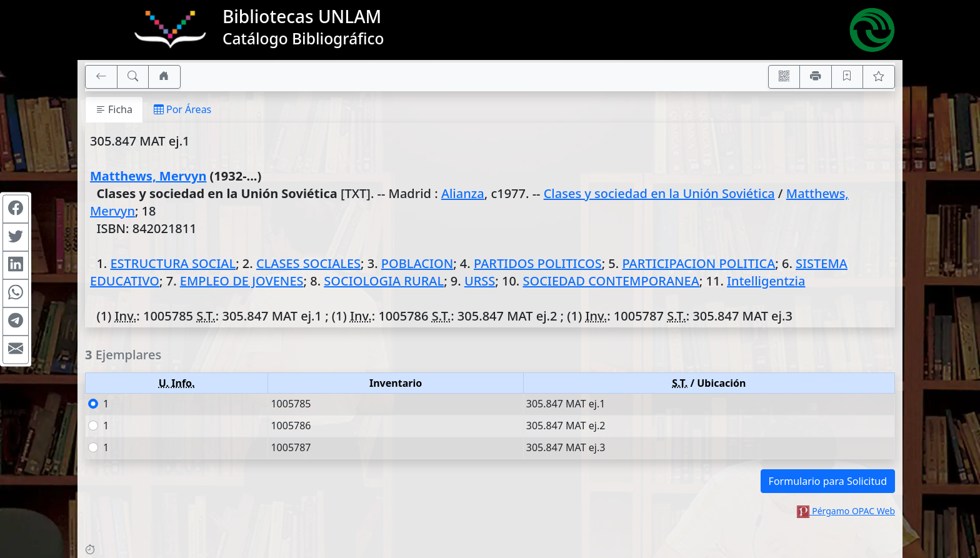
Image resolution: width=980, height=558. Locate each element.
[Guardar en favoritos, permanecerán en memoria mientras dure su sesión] (847, 77)
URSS (480, 281)
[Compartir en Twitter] (16, 237)
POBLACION (417, 263)
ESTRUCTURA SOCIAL (173, 263)
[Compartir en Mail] (16, 349)
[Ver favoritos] (879, 77)
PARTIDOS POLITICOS (538, 263)
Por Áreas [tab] (182, 109)
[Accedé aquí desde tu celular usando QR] (784, 77)
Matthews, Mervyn (148, 176)
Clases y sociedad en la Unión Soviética (659, 193)
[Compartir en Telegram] (16, 321)
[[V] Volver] (101, 77)
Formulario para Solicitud (828, 481)
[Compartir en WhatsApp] (16, 293)
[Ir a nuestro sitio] (164, 77)
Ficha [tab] (114, 109)
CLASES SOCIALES (308, 263)
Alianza (463, 193)
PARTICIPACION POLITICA (698, 263)
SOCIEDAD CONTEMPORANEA (611, 281)
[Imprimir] (816, 77)
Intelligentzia (766, 281)
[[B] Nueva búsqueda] (133, 77)
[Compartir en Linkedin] (16, 265)
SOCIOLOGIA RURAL (384, 281)
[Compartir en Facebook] (16, 209)
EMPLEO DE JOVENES (242, 281)
